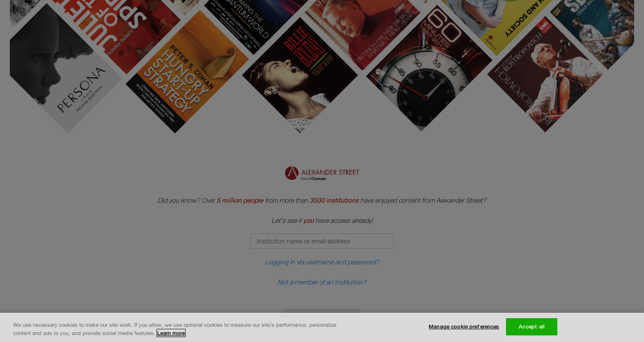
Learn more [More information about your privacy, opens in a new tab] (171, 333)
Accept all (532, 327)
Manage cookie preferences (464, 327)
